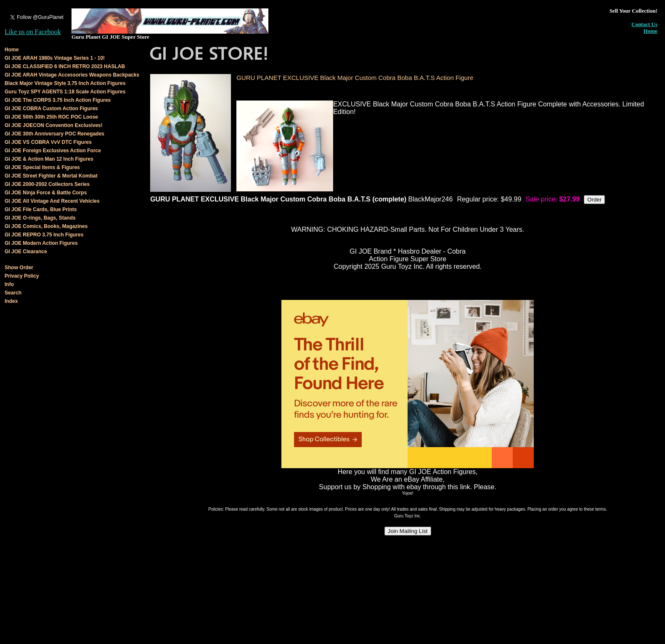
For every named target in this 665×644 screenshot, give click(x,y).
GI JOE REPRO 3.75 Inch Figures (44, 235)
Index (11, 301)
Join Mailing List (408, 531)
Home (650, 31)
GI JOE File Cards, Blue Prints (41, 209)
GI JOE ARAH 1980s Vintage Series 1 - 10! (55, 58)
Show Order (19, 268)
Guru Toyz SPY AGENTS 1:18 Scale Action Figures (65, 92)
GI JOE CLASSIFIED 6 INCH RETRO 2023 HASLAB (65, 66)
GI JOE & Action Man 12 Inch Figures (49, 159)
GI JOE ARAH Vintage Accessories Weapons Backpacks (72, 75)
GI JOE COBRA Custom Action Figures (51, 109)
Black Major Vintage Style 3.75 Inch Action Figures (65, 83)
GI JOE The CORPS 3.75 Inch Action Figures (58, 100)
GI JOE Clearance (26, 252)
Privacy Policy (22, 276)
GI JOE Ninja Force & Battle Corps (46, 193)
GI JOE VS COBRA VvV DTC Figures (48, 142)
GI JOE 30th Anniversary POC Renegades (54, 134)
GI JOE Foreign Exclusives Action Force (53, 151)
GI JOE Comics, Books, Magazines (46, 226)
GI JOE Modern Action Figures (41, 243)
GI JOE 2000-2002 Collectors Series (47, 184)
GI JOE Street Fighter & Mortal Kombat (51, 176)
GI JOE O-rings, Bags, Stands (40, 218)
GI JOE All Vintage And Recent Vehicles (52, 201)
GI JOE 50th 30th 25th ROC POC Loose (51, 117)
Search (13, 293)
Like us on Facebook (33, 32)
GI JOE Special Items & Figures (42, 167)
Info (9, 284)
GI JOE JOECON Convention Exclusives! (54, 125)
